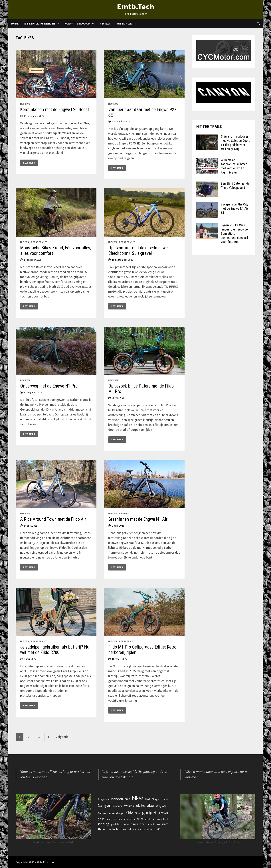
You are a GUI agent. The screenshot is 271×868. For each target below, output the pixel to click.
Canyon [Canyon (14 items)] (105, 805)
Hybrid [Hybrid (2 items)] (159, 819)
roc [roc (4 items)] (148, 824)
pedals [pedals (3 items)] (126, 824)
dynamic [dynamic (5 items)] (129, 806)
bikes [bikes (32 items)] (138, 798)
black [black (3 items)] (148, 799)
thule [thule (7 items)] (101, 829)
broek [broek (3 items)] (166, 799)
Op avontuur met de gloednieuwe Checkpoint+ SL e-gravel (138, 251)
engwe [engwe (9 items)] (161, 805)
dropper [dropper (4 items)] (118, 806)
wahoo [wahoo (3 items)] (141, 829)
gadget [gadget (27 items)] (149, 812)
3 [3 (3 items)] (98, 799)
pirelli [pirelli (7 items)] (134, 824)
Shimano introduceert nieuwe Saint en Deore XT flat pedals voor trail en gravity (236, 143)
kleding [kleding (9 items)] (104, 824)
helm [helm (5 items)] (140, 819)
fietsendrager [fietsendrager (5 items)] (116, 813)
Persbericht (39, 242)
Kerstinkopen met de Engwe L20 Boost (55, 110)
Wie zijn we (124, 23)
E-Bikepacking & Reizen (40, 23)
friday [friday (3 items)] (138, 813)
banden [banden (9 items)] (117, 799)
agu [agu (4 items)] (103, 799)
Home (15, 23)
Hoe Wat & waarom (77, 23)
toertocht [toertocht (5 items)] (113, 829)
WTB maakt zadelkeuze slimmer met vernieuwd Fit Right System (234, 166)
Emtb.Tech (136, 6)
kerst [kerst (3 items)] (166, 819)
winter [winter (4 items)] (150, 829)
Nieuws (25, 242)
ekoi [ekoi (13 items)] (150, 805)
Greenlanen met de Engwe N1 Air (138, 519)
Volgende (62, 737)
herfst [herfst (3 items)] (147, 819)
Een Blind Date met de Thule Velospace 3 (235, 186)
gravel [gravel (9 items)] (163, 813)
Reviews (105, 23)
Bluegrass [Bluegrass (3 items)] (157, 799)
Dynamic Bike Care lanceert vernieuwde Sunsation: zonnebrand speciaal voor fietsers (234, 233)
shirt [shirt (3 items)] (153, 824)
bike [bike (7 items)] (127, 799)
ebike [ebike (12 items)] (141, 805)
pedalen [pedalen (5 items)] (116, 824)
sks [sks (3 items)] (158, 824)
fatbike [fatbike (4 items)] (102, 813)
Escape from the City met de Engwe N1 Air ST (235, 208)
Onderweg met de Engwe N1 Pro (49, 386)
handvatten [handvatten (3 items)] (129, 819)
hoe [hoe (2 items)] (153, 819)
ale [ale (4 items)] (108, 799)
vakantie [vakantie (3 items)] (132, 829)
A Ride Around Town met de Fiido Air (53, 519)
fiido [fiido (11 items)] (130, 813)
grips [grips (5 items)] (101, 819)
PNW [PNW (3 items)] (142, 824)
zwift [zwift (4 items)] (158, 829)
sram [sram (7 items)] (165, 824)
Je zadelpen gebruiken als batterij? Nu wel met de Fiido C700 (55, 650)
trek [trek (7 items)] (123, 829)
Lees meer (31, 163)
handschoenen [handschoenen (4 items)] (114, 819)
